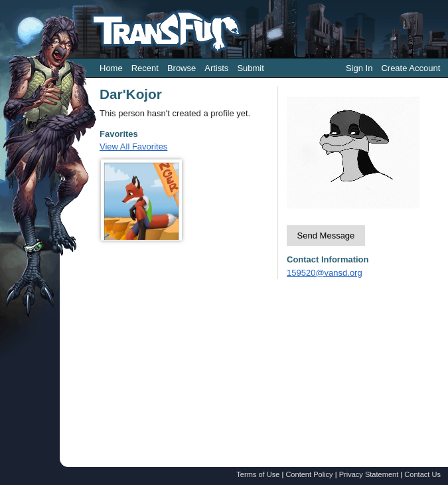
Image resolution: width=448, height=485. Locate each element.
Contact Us (422, 474)
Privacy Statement (369, 474)
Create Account (411, 68)
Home (111, 68)
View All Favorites (133, 146)
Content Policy (309, 474)
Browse (182, 68)
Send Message (326, 236)
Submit (250, 68)
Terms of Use (258, 474)
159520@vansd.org (325, 273)
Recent (145, 68)
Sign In (359, 68)
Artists (216, 68)
